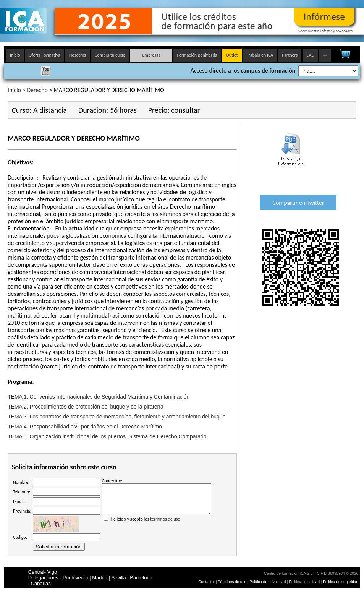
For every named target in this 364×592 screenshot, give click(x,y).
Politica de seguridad (341, 582)
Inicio (15, 55)
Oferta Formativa (44, 55)
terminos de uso (165, 525)
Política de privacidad (268, 582)
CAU (310, 55)
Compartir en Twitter (298, 203)
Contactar (206, 582)
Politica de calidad (304, 582)
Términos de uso (232, 582)
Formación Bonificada (197, 55)
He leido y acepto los (157, 522)
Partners (290, 55)
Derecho (37, 90)
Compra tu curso (110, 55)
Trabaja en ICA (260, 55)
